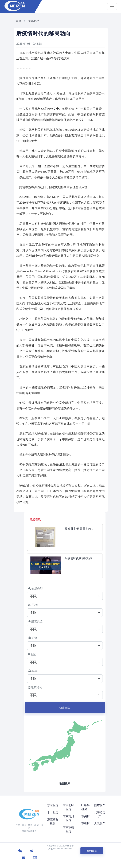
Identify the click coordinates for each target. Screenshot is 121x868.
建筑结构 (35, 687)
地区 (32, 654)
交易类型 (36, 589)
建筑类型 (35, 621)
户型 (33, 638)
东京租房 (53, 805)
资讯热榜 (34, 21)
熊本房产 (100, 805)
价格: (33, 605)
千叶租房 (53, 812)
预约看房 (92, 851)
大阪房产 (100, 823)
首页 (18, 21)
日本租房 (84, 823)
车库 (33, 671)
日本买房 (84, 816)
